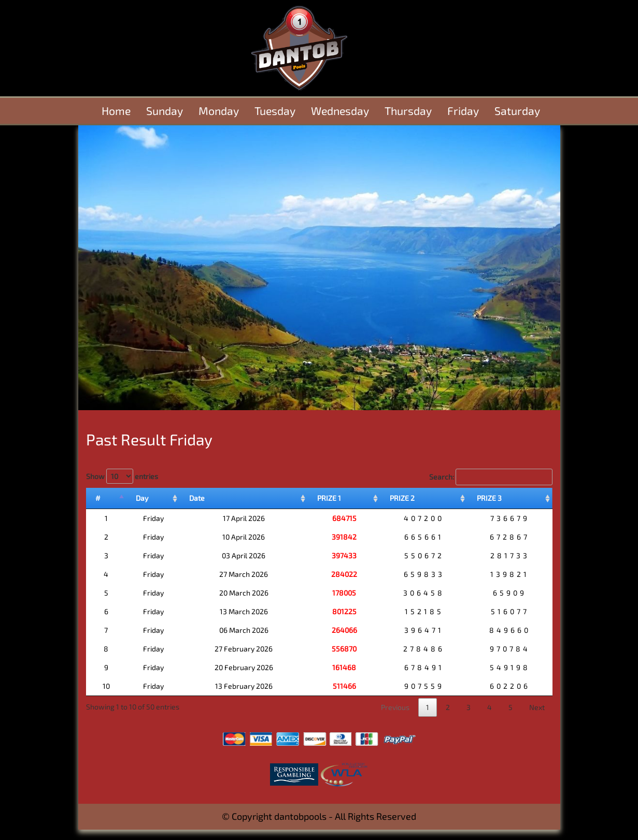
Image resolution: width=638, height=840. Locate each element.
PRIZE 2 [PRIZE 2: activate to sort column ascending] (402, 498)
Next (537, 707)
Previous (395, 707)
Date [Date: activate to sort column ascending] (197, 498)
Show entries (122, 476)
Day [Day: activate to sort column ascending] (142, 498)
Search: (491, 477)
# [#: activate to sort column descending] (98, 498)
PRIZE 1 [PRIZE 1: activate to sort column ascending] (329, 498)
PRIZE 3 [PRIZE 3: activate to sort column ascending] (489, 498)
